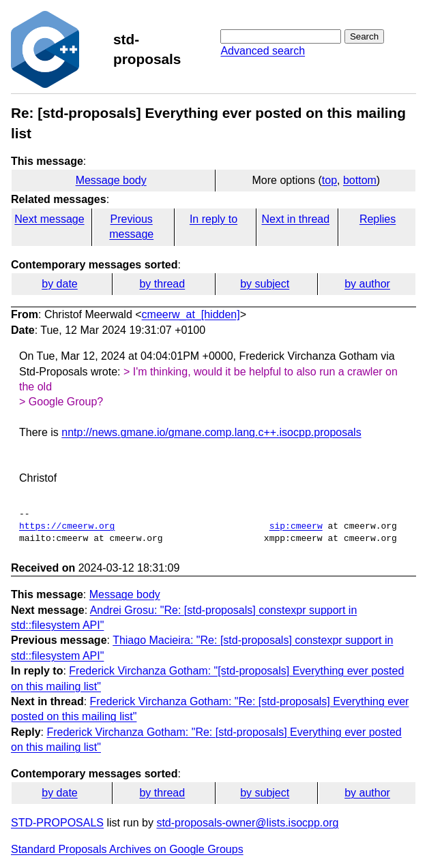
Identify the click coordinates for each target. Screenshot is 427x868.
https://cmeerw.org (67, 527)
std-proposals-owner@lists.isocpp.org (247, 823)
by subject (265, 284)
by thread (162, 284)
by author (367, 284)
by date (59, 284)
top (329, 180)
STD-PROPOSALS (57, 823)
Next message (49, 219)
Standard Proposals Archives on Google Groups (127, 849)
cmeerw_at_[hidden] (191, 314)
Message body (111, 180)
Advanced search (263, 51)
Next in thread (295, 219)
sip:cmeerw (296, 527)
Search (364, 36)
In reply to (213, 219)
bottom (360, 180)
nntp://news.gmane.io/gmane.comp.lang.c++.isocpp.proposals (211, 432)
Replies (378, 219)
